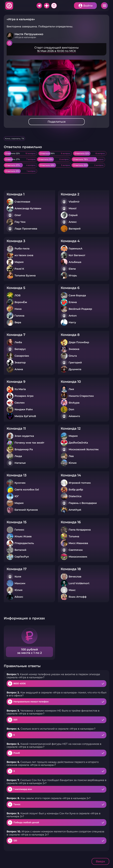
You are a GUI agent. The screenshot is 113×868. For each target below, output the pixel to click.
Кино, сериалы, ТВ (14, 139)
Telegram (39, 6)
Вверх (100, 861)
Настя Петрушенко (29, 34)
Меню (104, 6)
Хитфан (9, 6)
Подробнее (56, 49)
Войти (88, 6)
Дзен (47, 6)
